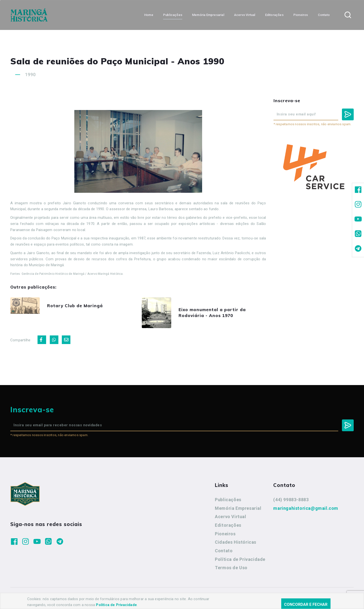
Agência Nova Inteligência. (158, 599)
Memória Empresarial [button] (208, 15)
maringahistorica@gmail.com (306, 508)
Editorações (228, 525)
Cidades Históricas (236, 542)
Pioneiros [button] (301, 15)
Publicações (228, 500)
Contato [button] (324, 15)
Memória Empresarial (238, 508)
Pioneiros (225, 534)
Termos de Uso (231, 568)
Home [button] (149, 15)
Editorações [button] (274, 15)
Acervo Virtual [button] (245, 15)
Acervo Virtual (230, 517)
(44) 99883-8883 (291, 500)
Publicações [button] (173, 15)
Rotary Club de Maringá (75, 306)
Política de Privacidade (240, 559)
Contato (224, 551)
